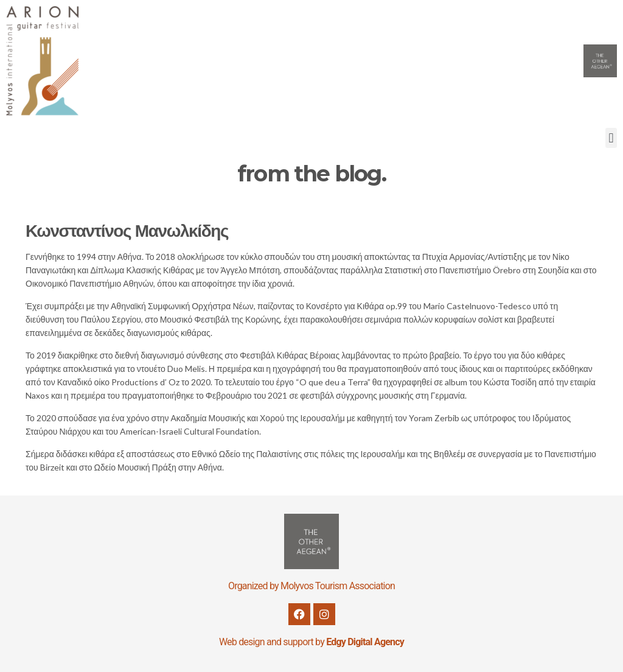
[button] (611, 138)
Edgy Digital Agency (365, 642)
